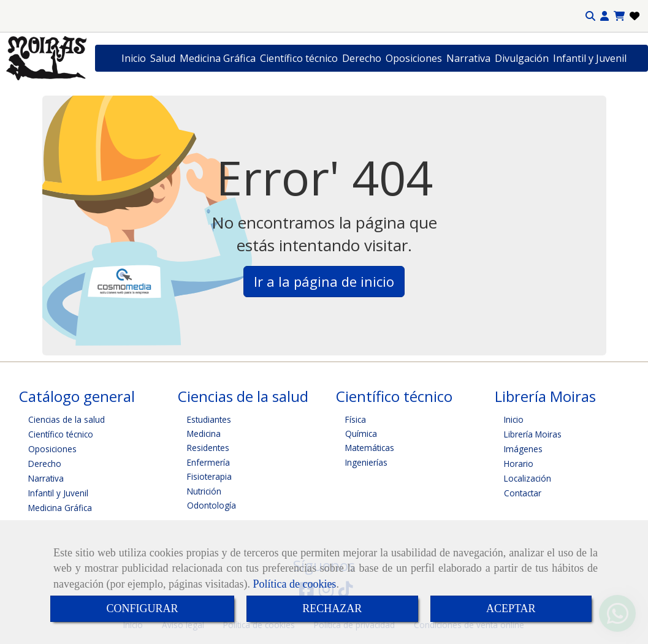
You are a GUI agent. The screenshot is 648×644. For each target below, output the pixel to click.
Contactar (523, 493)
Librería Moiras (533, 434)
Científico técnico (299, 58)
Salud (163, 58)
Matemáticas (370, 448)
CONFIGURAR (142, 608)
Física (356, 419)
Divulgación (522, 58)
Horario (519, 464)
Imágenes (523, 449)
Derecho (362, 58)
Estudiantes (209, 419)
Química (361, 434)
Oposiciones (414, 58)
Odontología (212, 505)
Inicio (134, 58)
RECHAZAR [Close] (332, 608)
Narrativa (468, 58)
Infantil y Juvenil (590, 58)
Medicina (204, 434)
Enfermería (208, 462)
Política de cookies (294, 584)
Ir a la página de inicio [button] (324, 281)
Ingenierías (366, 462)
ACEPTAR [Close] (511, 608)
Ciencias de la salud (67, 419)
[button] (604, 16)
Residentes (208, 448)
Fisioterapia (209, 476)
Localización (528, 478)
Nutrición (204, 491)
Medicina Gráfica (218, 58)
